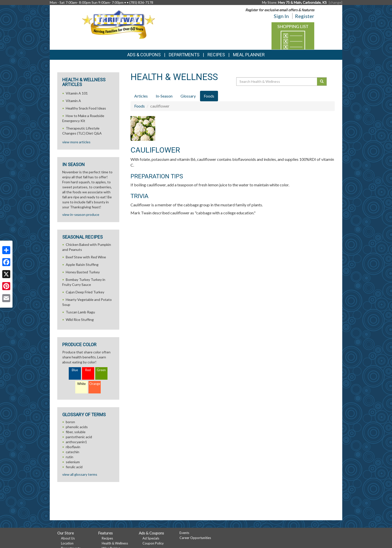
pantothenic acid (79, 437)
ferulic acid (74, 467)
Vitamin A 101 (77, 93)
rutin (69, 457)
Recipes (216, 55)
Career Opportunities (195, 538)
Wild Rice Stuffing (80, 320)
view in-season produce (81, 214)
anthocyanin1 (76, 442)
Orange (95, 384)
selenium (73, 462)
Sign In (281, 16)
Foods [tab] (209, 96)
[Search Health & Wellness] (277, 82)
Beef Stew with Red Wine (86, 257)
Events (184, 533)
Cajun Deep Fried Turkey (85, 292)
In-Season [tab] (164, 96)
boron (70, 422)
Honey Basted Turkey (83, 272)
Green (101, 370)
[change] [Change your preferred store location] (335, 2)
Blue (75, 370)
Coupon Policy (153, 543)
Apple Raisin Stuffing (82, 264)
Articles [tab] (141, 96)
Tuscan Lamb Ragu (80, 312)
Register (305, 16)
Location (67, 543)
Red (88, 370)
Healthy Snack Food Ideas (86, 108)
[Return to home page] (118, 24)
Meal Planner (249, 55)
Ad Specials (151, 538)
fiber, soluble (76, 432)
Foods (139, 106)
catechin (72, 452)
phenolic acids (77, 427)
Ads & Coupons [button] (144, 55)
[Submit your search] (322, 82)
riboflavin (73, 447)
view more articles (76, 142)
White (81, 384)
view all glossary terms (80, 474)
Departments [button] (184, 55)
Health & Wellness (115, 543)
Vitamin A (73, 101)
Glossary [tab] (188, 96)
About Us (68, 538)
